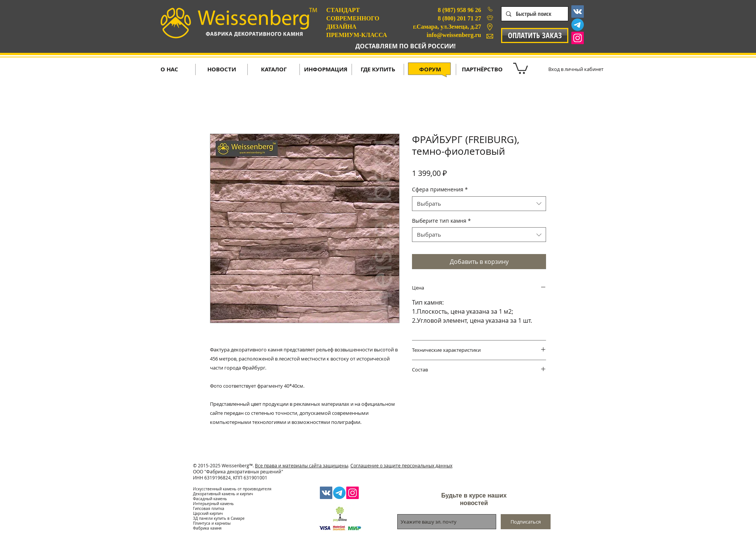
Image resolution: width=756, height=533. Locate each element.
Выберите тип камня (441, 221)
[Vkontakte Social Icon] (578, 12)
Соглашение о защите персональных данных (401, 465)
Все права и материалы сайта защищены (302, 465)
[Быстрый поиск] (534, 14)
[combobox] (479, 204)
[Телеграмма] (578, 25)
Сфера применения (440, 189)
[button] (521, 68)
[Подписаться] (526, 522)
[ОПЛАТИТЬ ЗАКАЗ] (535, 35)
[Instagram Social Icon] (578, 38)
